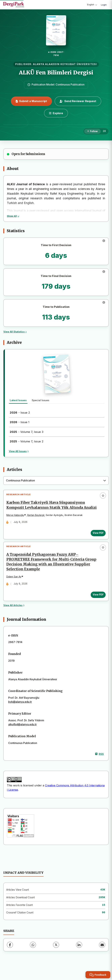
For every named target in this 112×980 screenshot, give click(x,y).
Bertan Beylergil (37, 521)
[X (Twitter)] (56, 955)
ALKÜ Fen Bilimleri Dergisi (56, 73)
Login (104, 5)
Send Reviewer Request (78, 101)
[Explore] (56, 113)
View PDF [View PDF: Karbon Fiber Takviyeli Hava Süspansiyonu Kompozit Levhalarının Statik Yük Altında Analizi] (97, 539)
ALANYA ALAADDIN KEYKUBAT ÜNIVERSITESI (65, 64)
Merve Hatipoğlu (17, 521)
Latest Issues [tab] (18, 400)
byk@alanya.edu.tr (20, 712)
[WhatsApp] (33, 955)
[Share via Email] (102, 955)
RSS (99, 764)
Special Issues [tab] (40, 400)
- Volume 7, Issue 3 (27, 432)
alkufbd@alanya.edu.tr (23, 735)
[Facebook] (10, 955)
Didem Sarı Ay (15, 586)
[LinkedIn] (79, 955)
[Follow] (92, 131)
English (92, 5)
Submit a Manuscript (31, 101)
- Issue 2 (20, 413)
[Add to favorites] (103, 496)
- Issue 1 (20, 422)
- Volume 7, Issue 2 (27, 441)
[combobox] (56, 481)
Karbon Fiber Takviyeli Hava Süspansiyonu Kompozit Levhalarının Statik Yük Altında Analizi (47, 509)
